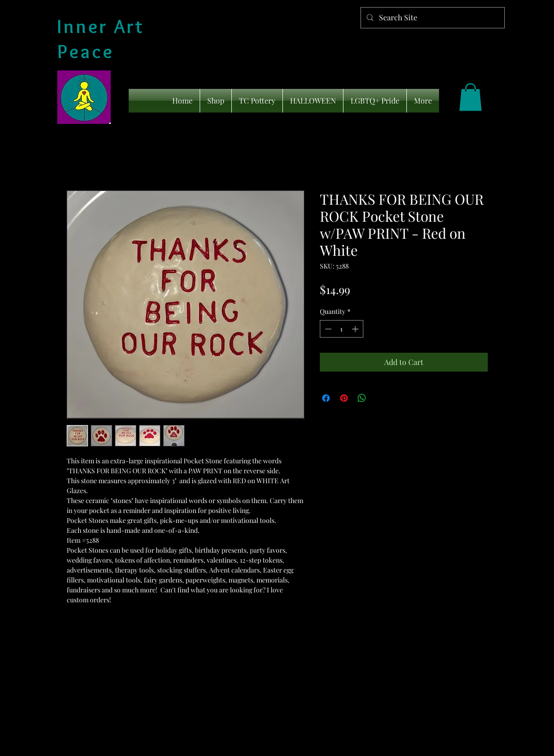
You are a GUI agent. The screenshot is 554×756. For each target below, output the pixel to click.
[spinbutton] (342, 329)
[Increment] (356, 329)
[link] (470, 97)
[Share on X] (380, 398)
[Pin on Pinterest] (344, 398)
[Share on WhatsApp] (362, 398)
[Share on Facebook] (326, 398)
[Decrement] (327, 329)
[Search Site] (432, 18)
